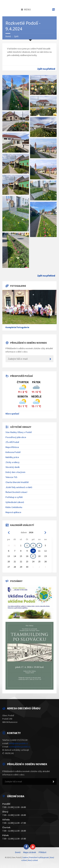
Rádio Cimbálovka (14, 507)
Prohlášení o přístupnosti (39, 857)
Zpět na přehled (46, 69)
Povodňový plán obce (16, 437)
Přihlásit (42, 852)
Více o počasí (12, 414)
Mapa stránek (30, 852)
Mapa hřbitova (12, 447)
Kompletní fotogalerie (17, 327)
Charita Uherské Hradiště (17, 482)
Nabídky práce (12, 457)
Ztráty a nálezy (13, 462)
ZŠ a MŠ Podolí (12, 442)
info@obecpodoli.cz (18, 743)
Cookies (25, 857)
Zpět (16, 36)
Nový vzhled (33, 860)
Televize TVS (11, 477)
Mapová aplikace (13, 512)
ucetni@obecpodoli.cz (20, 747)
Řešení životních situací (16, 492)
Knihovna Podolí (13, 452)
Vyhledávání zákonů (15, 502)
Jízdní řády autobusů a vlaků (19, 487)
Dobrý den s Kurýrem (15, 472)
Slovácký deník (13, 467)
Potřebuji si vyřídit (14, 497)
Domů (8, 36)
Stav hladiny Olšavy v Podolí (19, 432)
